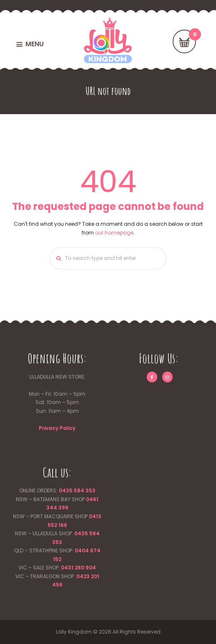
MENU (35, 44)
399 (63, 508)
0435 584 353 (77, 490)
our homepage (114, 233)
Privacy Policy (57, 428)
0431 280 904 (78, 568)
